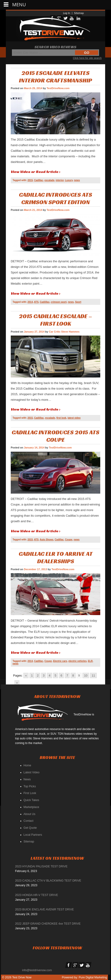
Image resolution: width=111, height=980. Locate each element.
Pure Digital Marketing (93, 977)
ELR (90, 661)
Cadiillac (45, 302)
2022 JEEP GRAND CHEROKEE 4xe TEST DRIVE (48, 924)
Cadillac (39, 180)
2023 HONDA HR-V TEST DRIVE (37, 895)
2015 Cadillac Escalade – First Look (55, 320)
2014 (30, 302)
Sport (78, 302)
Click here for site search (87, 58)
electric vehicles (78, 661)
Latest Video (32, 772)
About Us (30, 814)
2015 (30, 180)
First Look (30, 793)
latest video (74, 418)
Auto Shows (47, 540)
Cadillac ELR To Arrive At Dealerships (56, 557)
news (77, 180)
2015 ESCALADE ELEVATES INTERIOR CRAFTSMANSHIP (55, 77)
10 (86, 675)
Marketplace (31, 807)
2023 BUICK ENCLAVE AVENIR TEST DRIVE (45, 909)
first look (61, 418)
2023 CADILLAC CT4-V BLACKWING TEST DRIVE (48, 881)
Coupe (69, 540)
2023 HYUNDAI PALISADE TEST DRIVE (41, 866)
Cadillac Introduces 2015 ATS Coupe (55, 436)
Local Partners (33, 835)
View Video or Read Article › (36, 172)
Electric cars (60, 661)
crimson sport (59, 302)
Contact (29, 821)
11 (93, 675)
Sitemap (79, 13)
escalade (49, 180)
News (27, 779)
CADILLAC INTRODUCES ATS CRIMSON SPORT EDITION (55, 198)
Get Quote (30, 828)
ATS (36, 302)
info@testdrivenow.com (37, 970)
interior (60, 180)
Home (27, 765)
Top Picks (30, 786)
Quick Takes (31, 800)
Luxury (69, 180)
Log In (67, 13)
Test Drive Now (21, 977)
